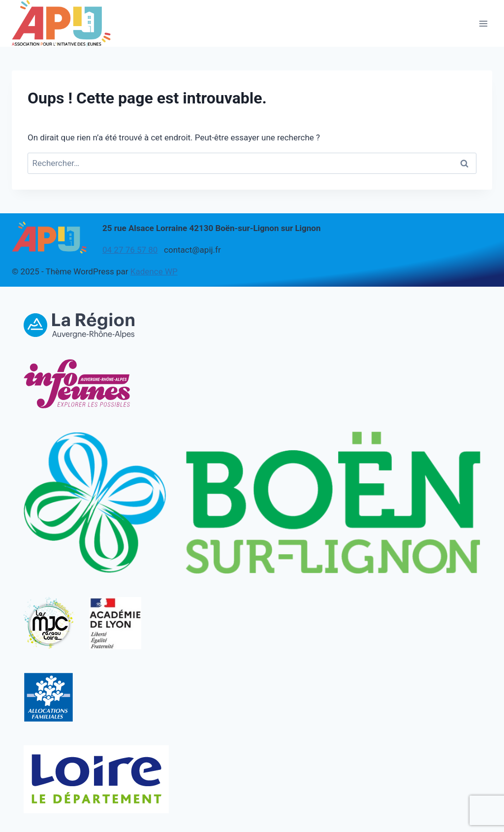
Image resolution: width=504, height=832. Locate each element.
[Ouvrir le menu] (483, 23)
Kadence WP (154, 271)
